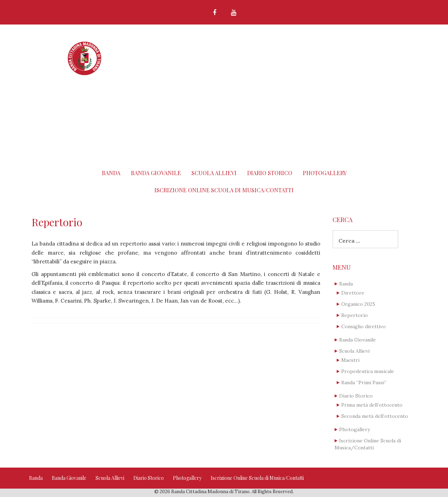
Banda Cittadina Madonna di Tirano (242, 50)
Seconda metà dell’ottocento (375, 416)
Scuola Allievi (214, 173)
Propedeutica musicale (368, 371)
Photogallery (325, 173)
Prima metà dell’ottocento (372, 405)
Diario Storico (270, 173)
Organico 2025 (358, 304)
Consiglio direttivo (363, 326)
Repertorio (355, 315)
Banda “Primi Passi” (364, 382)
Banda (111, 173)
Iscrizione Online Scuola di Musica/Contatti (224, 190)
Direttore (353, 293)
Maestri (350, 360)
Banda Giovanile (156, 173)
